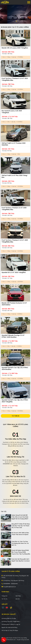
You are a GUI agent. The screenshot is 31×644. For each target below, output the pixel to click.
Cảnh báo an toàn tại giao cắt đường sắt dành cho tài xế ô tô (20, 543)
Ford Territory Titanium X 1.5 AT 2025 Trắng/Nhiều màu (15, 241)
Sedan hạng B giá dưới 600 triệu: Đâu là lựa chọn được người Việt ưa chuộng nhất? (20, 517)
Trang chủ (4, 596)
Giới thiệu (18, 596)
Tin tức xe (5, 599)
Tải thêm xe (15, 416)
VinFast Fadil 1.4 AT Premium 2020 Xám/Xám (14, 144)
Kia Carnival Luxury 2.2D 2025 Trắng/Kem (12, 112)
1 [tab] (15, 21)
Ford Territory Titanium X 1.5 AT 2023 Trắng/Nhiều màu (15, 79)
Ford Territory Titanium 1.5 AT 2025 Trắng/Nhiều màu (14, 209)
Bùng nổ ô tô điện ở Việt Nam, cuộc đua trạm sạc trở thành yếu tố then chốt (21, 526)
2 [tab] (16, 21)
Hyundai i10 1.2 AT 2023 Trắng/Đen (14, 272)
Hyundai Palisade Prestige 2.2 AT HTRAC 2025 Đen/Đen (13, 336)
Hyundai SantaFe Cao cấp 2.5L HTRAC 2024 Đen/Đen (15, 368)
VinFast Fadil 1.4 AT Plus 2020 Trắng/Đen (14, 176)
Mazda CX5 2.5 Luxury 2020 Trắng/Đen (15, 48)
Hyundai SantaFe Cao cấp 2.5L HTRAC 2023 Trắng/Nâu (15, 401)
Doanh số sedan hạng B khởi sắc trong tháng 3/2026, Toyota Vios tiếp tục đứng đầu (21, 552)
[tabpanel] (15, 14)
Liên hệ (18, 599)
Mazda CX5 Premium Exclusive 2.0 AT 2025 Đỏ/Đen (14, 304)
